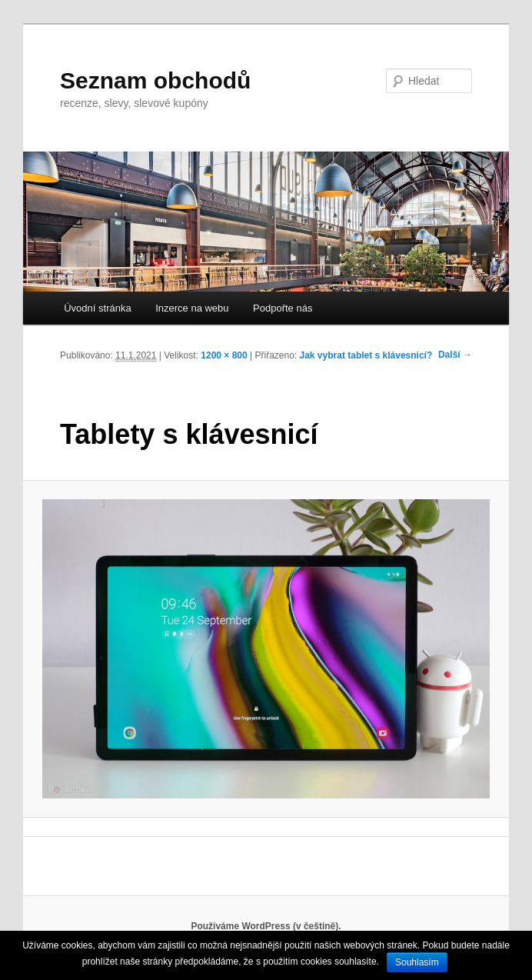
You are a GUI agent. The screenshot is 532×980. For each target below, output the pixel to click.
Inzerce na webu (192, 308)
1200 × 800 (224, 355)
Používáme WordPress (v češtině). (266, 926)
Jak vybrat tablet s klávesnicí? (366, 355)
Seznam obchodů (155, 80)
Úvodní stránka (97, 308)
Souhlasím (417, 962)
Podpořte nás (283, 308)
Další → (455, 355)
